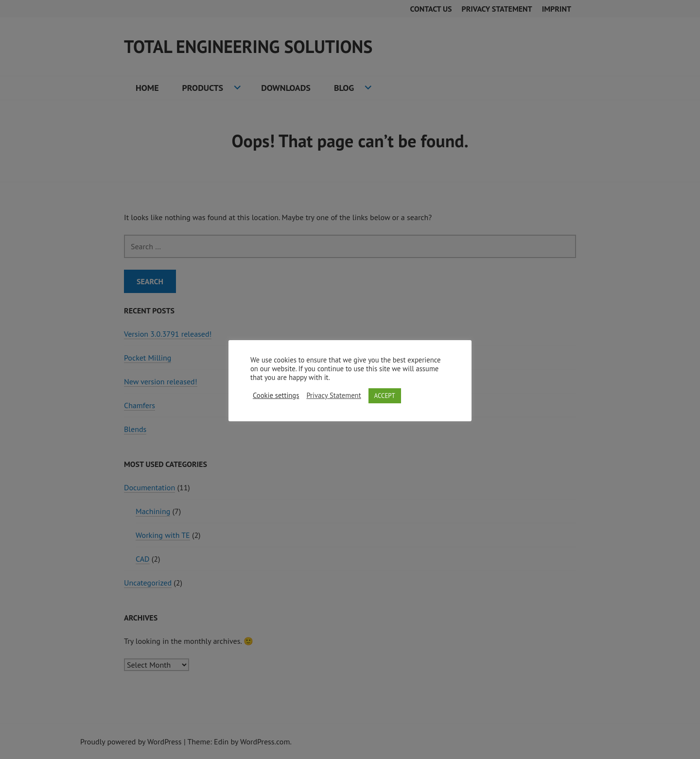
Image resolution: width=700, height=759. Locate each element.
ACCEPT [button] (385, 396)
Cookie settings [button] (276, 396)
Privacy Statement (333, 396)
